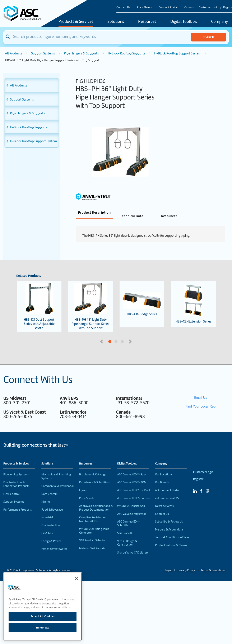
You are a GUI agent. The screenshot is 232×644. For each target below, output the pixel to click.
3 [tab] (138, 335)
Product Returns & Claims (171, 538)
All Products (14, 53)
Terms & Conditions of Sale (172, 530)
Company (161, 457)
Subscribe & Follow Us (169, 515)
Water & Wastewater (54, 542)
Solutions (116, 22)
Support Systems (43, 53)
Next (131, 334)
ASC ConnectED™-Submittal (129, 517)
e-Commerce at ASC (168, 491)
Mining (46, 495)
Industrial (47, 510)
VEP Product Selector (92, 534)
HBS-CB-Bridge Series (142, 297)
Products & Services (76, 22)
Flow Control (11, 487)
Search (208, 37)
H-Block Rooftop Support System (178, 53)
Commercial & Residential (58, 479)
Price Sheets (144, 7)
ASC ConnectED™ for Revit (134, 483)
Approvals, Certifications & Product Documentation (96, 501)
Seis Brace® (125, 526)
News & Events (164, 499)
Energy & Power (51, 534)
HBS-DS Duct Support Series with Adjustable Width (39, 299)
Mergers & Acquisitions (169, 523)
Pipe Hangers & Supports (81, 53)
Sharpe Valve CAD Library (133, 546)
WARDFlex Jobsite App (131, 499)
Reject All (43, 628)
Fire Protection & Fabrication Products (16, 477)
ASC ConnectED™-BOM (132, 476)
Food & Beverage (52, 503)
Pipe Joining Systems (16, 468)
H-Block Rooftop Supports (127, 53)
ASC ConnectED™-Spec (132, 468)
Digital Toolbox (184, 22)
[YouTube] (207, 484)
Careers (189, 7)
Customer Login (209, 7)
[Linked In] (195, 484)
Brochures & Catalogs (93, 468)
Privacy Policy (186, 563)
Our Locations (164, 468)
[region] (43, 607)
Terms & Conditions (213, 563)
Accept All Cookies (43, 616)
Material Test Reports (92, 541)
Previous (102, 334)
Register (198, 472)
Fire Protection (51, 518)
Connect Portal (168, 7)
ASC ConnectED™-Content (134, 491)
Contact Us (123, 7)
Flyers (83, 483)
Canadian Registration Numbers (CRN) (93, 512)
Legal (168, 563)
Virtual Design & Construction (127, 536)
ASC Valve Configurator (132, 507)
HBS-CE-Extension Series (193, 297)
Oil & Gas (47, 526)
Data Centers (49, 487)
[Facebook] (201, 484)
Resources (147, 22)
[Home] (24, 14)
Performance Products (18, 503)
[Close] (76, 579)
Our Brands (162, 476)
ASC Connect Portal (167, 483)
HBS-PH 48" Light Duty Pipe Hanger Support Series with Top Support (91, 299)
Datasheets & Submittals (94, 476)
